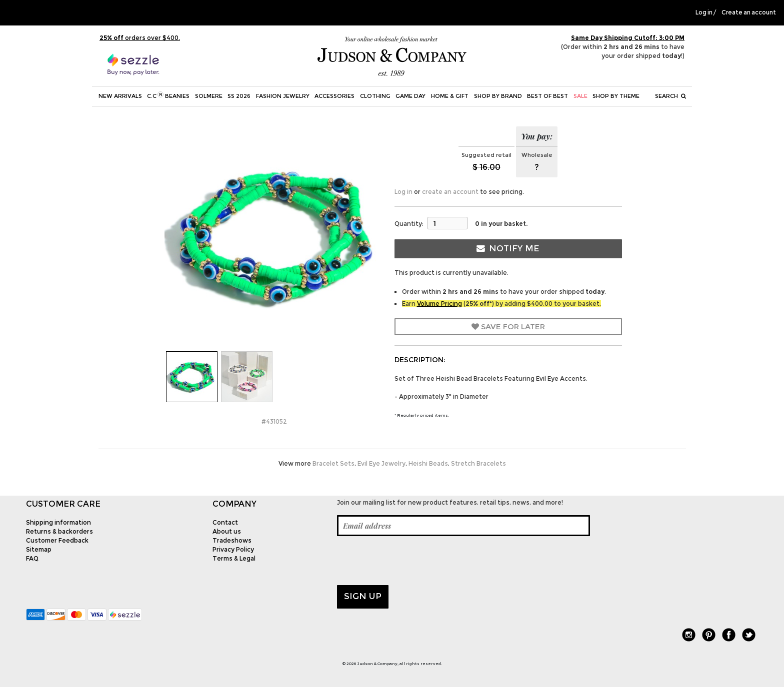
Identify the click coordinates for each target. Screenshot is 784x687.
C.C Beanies (168, 95)
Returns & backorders (59, 531)
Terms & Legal (234, 558)
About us (227, 531)
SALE (580, 96)
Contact (225, 522)
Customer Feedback (57, 540)
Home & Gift (450, 96)
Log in (704, 12)
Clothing (375, 96)
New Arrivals (120, 96)
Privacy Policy (233, 549)
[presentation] (413, 561)
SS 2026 (239, 96)
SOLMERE (209, 96)
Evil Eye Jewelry (381, 463)
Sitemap (39, 549)
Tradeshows (232, 540)
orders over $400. (140, 38)
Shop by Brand (498, 96)
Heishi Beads (428, 463)
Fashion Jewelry (283, 96)
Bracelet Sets (333, 463)
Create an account (749, 12)
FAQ (32, 558)
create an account (450, 192)
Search (670, 96)
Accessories (334, 96)
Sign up (363, 596)
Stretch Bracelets (478, 463)
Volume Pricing (439, 304)
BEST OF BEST (547, 96)
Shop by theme (616, 96)
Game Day (410, 96)
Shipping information (58, 522)
